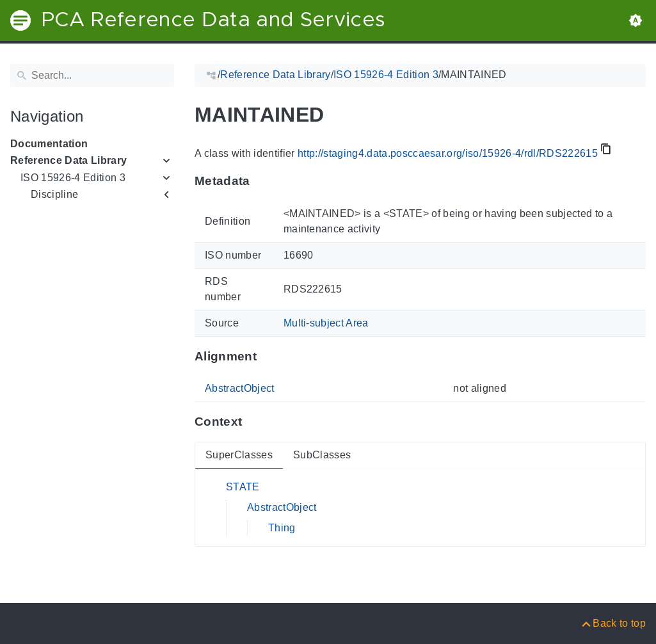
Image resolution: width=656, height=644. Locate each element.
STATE (243, 487)
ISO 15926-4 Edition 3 (73, 178)
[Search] (92, 76)
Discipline (54, 194)
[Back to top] (613, 623)
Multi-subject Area (326, 323)
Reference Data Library (68, 160)
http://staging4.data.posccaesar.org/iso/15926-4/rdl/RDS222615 (448, 153)
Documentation (49, 144)
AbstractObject (240, 388)
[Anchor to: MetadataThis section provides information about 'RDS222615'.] (263, 181)
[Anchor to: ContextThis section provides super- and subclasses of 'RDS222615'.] (254, 422)
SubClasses (322, 455)
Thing (282, 528)
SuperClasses (239, 455)
